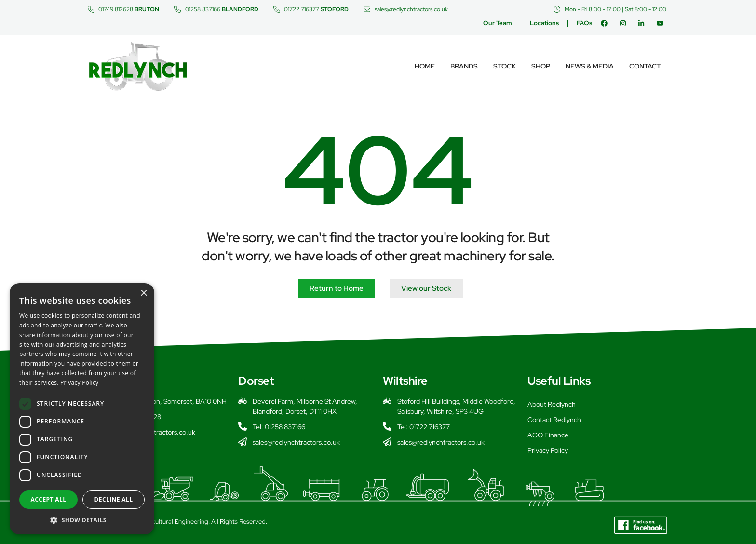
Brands (464, 66)
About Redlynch (552, 404)
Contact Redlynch (554, 420)
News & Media (590, 66)
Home (425, 66)
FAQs (584, 23)
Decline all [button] (114, 499)
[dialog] (82, 409)
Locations (544, 23)
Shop (541, 66)
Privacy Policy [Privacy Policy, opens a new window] (79, 383)
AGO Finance (548, 435)
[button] (82, 520)
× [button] (143, 293)
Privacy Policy (548, 450)
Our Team (498, 23)
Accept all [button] (49, 499)
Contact (645, 66)
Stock (505, 66)
